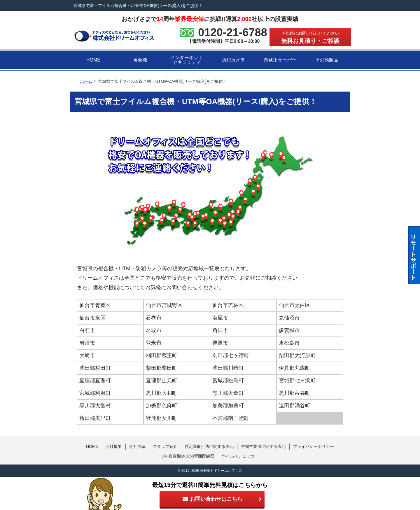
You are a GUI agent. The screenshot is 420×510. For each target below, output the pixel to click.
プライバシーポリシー (314, 446)
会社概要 (114, 446)
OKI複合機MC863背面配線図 (188, 456)
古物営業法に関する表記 (263, 446)
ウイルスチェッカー (240, 456)
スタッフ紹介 (165, 446)
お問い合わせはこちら (212, 499)
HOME (93, 60)
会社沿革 (137, 446)
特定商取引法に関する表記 (209, 446)
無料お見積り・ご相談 (310, 37)
